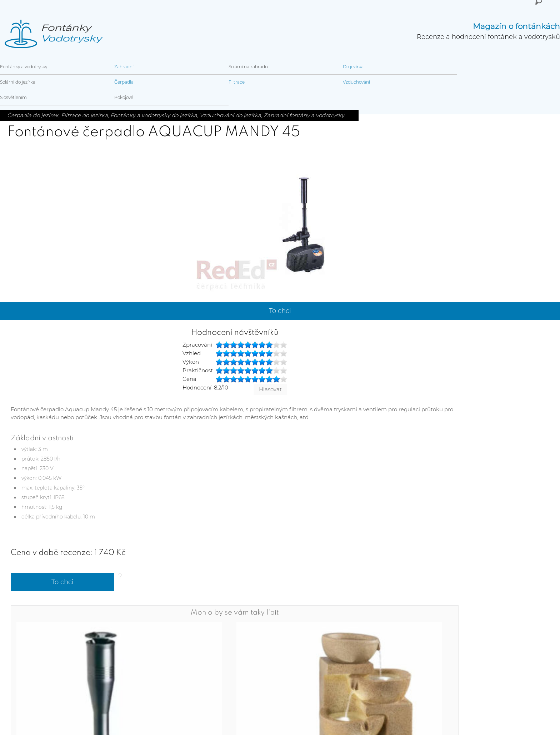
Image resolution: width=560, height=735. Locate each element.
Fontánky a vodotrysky (24, 67)
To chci (280, 311)
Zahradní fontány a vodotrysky (304, 115)
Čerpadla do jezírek (33, 115)
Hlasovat (270, 389)
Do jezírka (353, 67)
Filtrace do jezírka (84, 115)
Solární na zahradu (248, 67)
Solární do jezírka (18, 82)
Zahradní (124, 67)
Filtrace (237, 82)
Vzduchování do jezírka (230, 115)
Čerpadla (124, 82)
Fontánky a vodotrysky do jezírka (154, 115)
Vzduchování (356, 82)
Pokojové (124, 97)
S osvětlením (13, 97)
